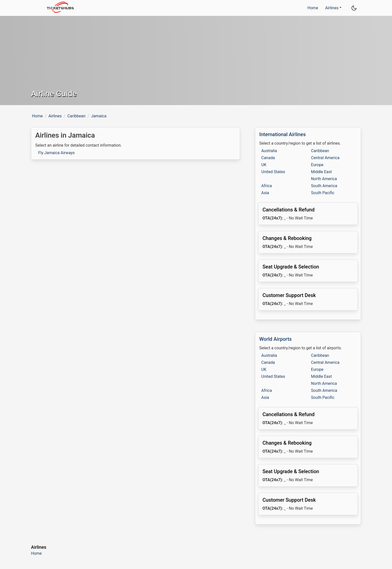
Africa (266, 186)
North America (324, 179)
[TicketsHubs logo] (59, 8)
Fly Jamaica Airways (56, 153)
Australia (269, 151)
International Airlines (282, 134)
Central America (325, 158)
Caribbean (76, 116)
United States (273, 172)
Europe (317, 165)
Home (313, 8)
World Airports (275, 339)
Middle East (321, 172)
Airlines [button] (332, 8)
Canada (268, 158)
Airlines (55, 116)
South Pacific (323, 193)
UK (264, 165)
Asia (265, 193)
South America (324, 186)
